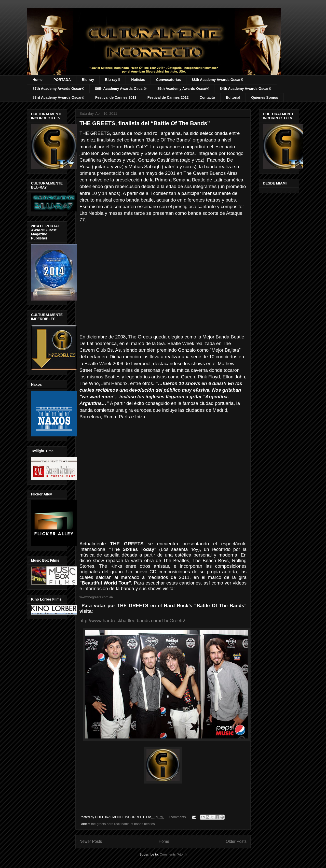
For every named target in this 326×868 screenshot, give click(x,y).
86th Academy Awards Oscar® (121, 89)
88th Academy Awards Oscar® (218, 80)
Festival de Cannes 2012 (168, 97)
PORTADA (62, 80)
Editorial (233, 97)
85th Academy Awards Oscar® (183, 89)
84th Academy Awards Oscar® (246, 89)
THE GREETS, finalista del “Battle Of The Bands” (145, 123)
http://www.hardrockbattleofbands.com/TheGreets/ (132, 621)
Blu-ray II (113, 80)
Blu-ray (88, 80)
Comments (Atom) (173, 854)
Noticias (138, 80)
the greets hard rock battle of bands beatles (123, 824)
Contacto (207, 97)
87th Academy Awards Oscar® (58, 89)
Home (38, 80)
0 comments (177, 817)
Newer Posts (91, 841)
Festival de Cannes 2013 (116, 97)
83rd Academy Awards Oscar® (58, 97)
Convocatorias (168, 80)
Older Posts (236, 841)
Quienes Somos (265, 97)
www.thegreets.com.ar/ (96, 597)
